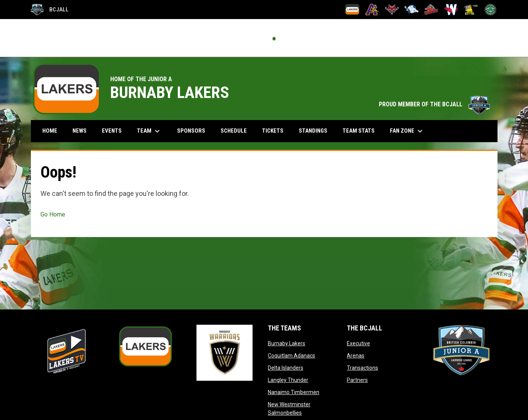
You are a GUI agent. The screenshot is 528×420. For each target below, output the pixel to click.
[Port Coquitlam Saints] (471, 10)
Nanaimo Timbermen (294, 392)
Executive (358, 343)
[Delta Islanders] (392, 10)
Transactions (362, 368)
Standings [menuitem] (313, 131)
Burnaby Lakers (287, 343)
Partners (357, 380)
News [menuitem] (80, 131)
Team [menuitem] (149, 131)
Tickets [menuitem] (273, 131)
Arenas (356, 356)
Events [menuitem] (112, 131)
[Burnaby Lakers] (352, 10)
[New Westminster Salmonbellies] (451, 10)
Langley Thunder (288, 380)
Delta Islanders (286, 368)
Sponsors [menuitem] (191, 131)
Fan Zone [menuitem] (407, 131)
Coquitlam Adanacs (291, 356)
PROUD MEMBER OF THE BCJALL (434, 104)
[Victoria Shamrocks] (490, 10)
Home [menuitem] (50, 131)
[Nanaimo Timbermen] (431, 10)
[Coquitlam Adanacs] (372, 10)
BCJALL (50, 10)
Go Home (53, 214)
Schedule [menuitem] (234, 131)
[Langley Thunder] (411, 10)
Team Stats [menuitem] (359, 131)
